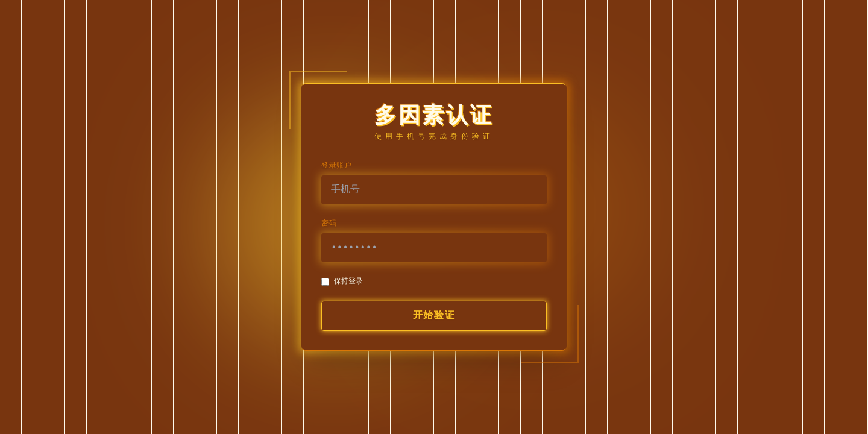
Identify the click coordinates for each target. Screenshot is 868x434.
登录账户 (336, 166)
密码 (329, 224)
